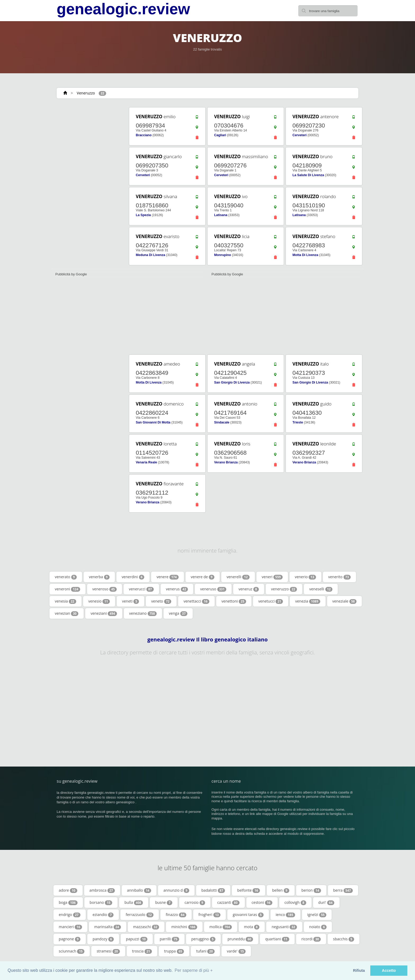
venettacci (196, 601)
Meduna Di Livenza (150, 255)
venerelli (238, 577)
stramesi (108, 951)
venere (167, 577)
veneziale (345, 601)
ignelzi (317, 915)
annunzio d (176, 890)
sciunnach (72, 951)
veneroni (67, 589)
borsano (101, 902)
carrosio (195, 902)
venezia (308, 601)
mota (252, 927)
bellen (281, 890)
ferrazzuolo (140, 915)
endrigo (70, 915)
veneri (272, 577)
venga (178, 613)
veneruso (213, 589)
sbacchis (344, 939)
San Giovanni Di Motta (153, 422)
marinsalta (108, 927)
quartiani (277, 939)
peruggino (203, 939)
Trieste (298, 422)
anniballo (139, 890)
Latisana (221, 215)
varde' (236, 951)
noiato (318, 927)
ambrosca (102, 890)
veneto (161, 601)
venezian (67, 613)
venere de (203, 577)
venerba (99, 577)
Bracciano (144, 135)
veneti (130, 601)
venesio (99, 601)
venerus (177, 589)
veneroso (105, 589)
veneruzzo (284, 589)
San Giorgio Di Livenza (232, 382)
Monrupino (223, 255)
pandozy (103, 939)
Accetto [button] (389, 970)
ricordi (311, 939)
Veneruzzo (86, 93)
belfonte (249, 890)
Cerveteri (300, 135)
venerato (66, 577)
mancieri (70, 927)
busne (164, 902)
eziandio (103, 915)
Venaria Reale (146, 462)
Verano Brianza (226, 462)
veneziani (104, 613)
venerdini (133, 577)
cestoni (262, 902)
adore (68, 890)
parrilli (169, 939)
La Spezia (143, 215)
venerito (339, 577)
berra (343, 890)
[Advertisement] (88, 186)
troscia (142, 951)
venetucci (271, 601)
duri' (326, 902)
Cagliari (220, 135)
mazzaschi (146, 927)
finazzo (176, 915)
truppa (174, 951)
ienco (285, 915)
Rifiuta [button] (359, 970)
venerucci (141, 589)
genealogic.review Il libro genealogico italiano (208, 640)
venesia (66, 601)
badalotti (213, 890)
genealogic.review (123, 9)
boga (68, 902)
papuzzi (137, 939)
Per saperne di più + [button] (194, 970)
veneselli (321, 589)
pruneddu (240, 939)
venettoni (234, 601)
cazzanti (228, 902)
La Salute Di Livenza (308, 175)
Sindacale (222, 422)
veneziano (143, 613)
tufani (205, 951)
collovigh (295, 902)
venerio (305, 577)
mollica (221, 927)
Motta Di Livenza (305, 255)
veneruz (249, 589)
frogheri (210, 915)
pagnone (70, 939)
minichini (184, 927)
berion (311, 890)
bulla (134, 902)
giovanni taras (248, 915)
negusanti (284, 927)
